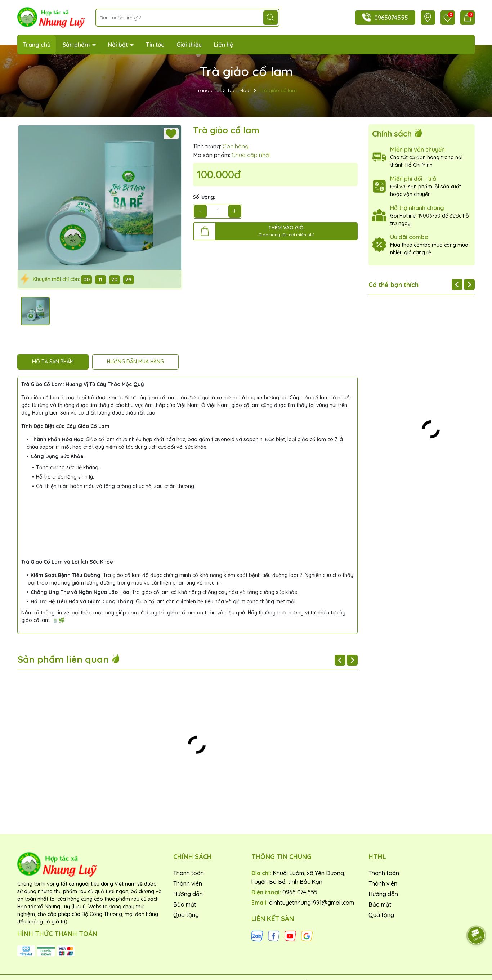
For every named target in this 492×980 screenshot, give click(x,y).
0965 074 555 (300, 892)
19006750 (429, 216)
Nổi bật (119, 45)
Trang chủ (37, 45)
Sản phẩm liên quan (69, 659)
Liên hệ (223, 45)
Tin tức (155, 45)
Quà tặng (186, 915)
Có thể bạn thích (393, 285)
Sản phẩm (77, 45)
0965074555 (391, 18)
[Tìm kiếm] (270, 18)
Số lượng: (204, 197)
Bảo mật (185, 904)
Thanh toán (189, 873)
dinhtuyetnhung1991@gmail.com (312, 903)
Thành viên (188, 883)
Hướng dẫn (188, 894)
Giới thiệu (189, 45)
